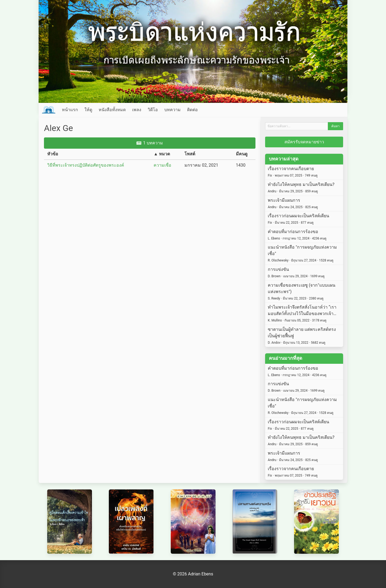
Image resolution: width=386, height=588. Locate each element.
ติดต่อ (192, 110)
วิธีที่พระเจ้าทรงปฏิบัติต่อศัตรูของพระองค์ (86, 165)
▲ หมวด (162, 154)
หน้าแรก (70, 110)
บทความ (172, 110)
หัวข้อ (53, 154)
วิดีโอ (153, 110)
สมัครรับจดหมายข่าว (304, 142)
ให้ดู (88, 110)
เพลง (137, 110)
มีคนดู (242, 154)
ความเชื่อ (162, 165)
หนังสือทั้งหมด (112, 110)
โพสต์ (190, 154)
